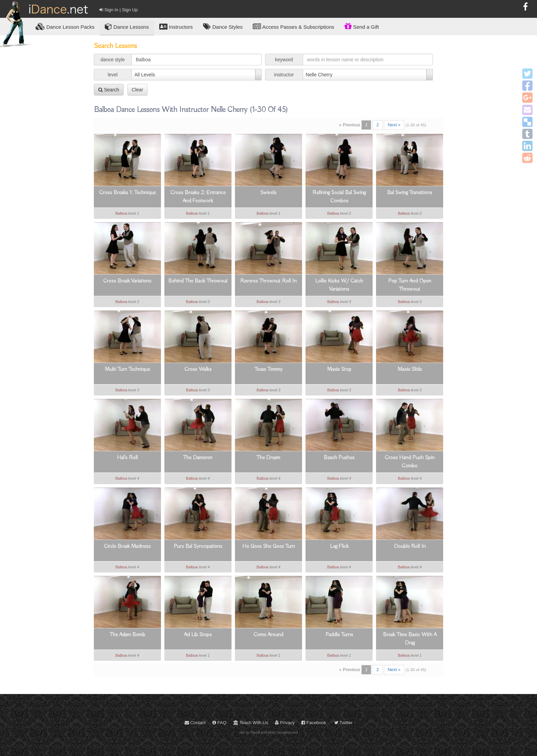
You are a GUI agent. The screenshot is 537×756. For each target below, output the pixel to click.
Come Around (268, 635)
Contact (195, 723)
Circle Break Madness (127, 546)
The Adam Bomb (127, 635)
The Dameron (198, 458)
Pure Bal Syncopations (198, 546)
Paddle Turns (339, 635)
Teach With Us (251, 723)
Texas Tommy (268, 369)
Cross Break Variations (127, 281)
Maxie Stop (339, 369)
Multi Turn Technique (127, 369)
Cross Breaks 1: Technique (127, 193)
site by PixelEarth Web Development (269, 732)
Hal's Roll (127, 458)
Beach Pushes (339, 458)
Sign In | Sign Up (118, 10)
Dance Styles (223, 27)
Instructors (176, 27)
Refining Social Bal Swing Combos (339, 197)
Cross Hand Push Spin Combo (410, 462)
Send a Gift (362, 26)
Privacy (285, 723)
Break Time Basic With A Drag (410, 639)
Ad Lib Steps (198, 635)
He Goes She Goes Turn (268, 546)
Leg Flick (339, 546)
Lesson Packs (65, 27)
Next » (394, 125)
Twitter (344, 723)
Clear (138, 90)
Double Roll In (410, 546)
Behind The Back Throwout (198, 281)
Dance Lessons (127, 27)
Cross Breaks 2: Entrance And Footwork (198, 197)
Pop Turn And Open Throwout (410, 285)
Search (109, 90)
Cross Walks (198, 369)
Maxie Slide (410, 369)
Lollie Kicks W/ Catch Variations (339, 285)
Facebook (314, 723)
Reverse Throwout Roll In (268, 281)
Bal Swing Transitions (410, 193)
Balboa (121, 213)
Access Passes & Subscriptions (293, 27)
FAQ (219, 723)
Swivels (268, 193)
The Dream (268, 458)
